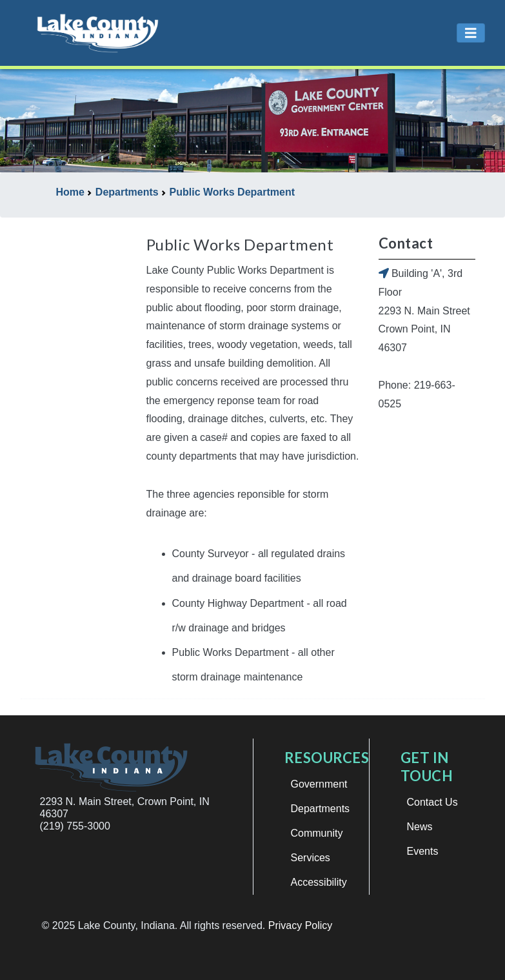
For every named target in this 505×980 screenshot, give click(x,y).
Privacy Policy (301, 925)
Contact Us (432, 802)
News (420, 827)
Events (423, 851)
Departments (321, 809)
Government (319, 784)
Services (311, 858)
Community (317, 833)
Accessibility (319, 882)
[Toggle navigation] (471, 33)
